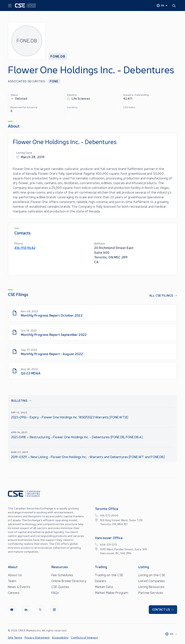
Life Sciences (81, 98)
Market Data (104, 587)
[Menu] (10, 6)
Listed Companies (152, 581)
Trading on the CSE (109, 575)
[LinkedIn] (26, 610)
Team (12, 581)
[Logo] (26, 6)
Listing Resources (151, 587)
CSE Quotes (60, 587)
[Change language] (162, 5)
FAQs (55, 593)
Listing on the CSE (152, 575)
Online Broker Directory (69, 581)
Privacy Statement (37, 637)
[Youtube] (12, 610)
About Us (15, 575)
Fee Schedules (62, 575)
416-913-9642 (25, 248)
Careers (14, 593)
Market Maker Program (111, 593)
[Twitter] (40, 610)
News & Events (19, 587)
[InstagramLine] (54, 610)
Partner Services (151, 593)
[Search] (175, 6)
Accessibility (60, 637)
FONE (54, 81)
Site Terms (15, 637)
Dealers (101, 581)
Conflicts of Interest (84, 637)
